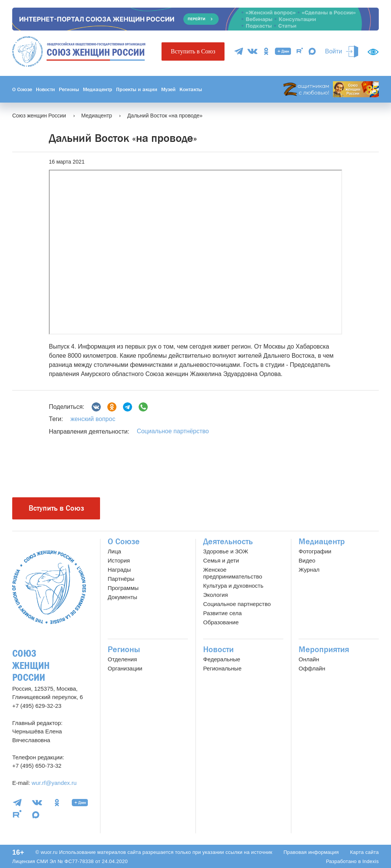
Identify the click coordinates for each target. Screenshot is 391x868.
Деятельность (228, 542)
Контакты (191, 89)
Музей (168, 89)
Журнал (309, 570)
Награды (119, 570)
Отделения (122, 659)
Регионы (69, 89)
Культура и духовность (233, 586)
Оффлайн (312, 668)
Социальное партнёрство (173, 431)
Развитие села (222, 613)
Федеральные (222, 659)
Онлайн (309, 659)
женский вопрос (93, 419)
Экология (216, 595)
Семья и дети (221, 560)
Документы (122, 597)
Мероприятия (324, 649)
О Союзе (22, 89)
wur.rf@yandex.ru (54, 783)
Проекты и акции (137, 89)
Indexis (371, 861)
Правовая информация (311, 852)
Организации (125, 668)
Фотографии (315, 551)
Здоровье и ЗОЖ (226, 551)
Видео (307, 560)
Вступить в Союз (193, 51)
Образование (221, 622)
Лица (114, 551)
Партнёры (121, 579)
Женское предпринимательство (233, 573)
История (119, 560)
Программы (123, 588)
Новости (45, 89)
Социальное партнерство (237, 604)
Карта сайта (364, 852)
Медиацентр (98, 89)
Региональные (222, 668)
